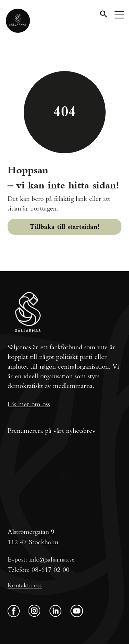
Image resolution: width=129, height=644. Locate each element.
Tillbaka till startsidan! (64, 227)
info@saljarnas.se (52, 559)
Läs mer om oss (29, 404)
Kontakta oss (25, 585)
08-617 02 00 (51, 570)
